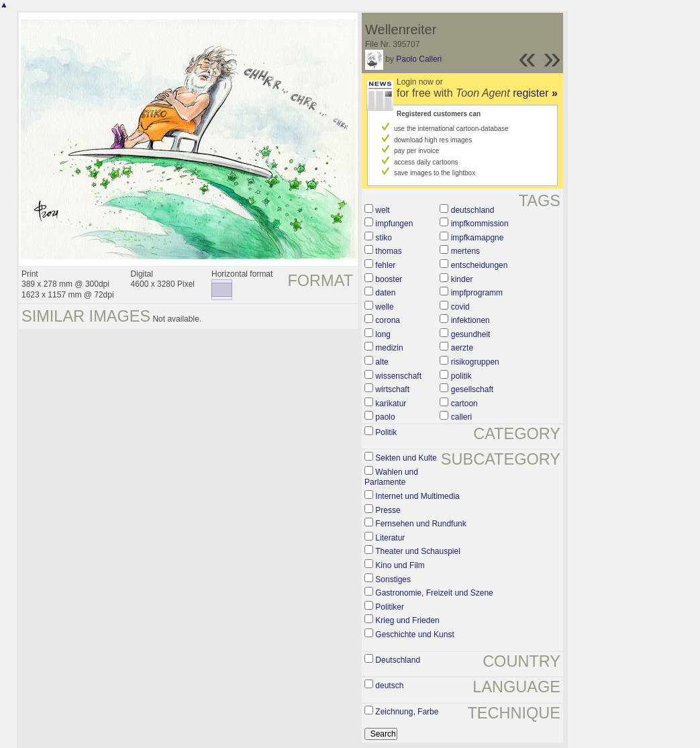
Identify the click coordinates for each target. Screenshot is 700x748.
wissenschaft (398, 376)
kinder (462, 279)
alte (382, 362)
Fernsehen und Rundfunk (420, 524)
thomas (388, 251)
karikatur (391, 404)
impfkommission (480, 224)
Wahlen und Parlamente (391, 477)
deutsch (389, 686)
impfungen (394, 224)
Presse (388, 510)
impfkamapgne (478, 238)
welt (382, 210)
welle (384, 307)
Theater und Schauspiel (418, 551)
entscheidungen (480, 265)
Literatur (390, 538)
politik (461, 376)
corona (388, 320)
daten (385, 293)
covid (460, 307)
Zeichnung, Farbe (407, 712)
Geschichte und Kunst (414, 635)
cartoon (464, 404)
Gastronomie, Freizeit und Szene (434, 593)
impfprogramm (477, 293)
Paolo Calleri (419, 59)
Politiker (390, 607)
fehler (385, 265)
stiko (384, 238)
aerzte (462, 348)
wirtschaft (392, 389)
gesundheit (471, 334)
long (383, 334)
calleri (461, 417)
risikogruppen (475, 362)
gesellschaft (472, 389)
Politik (386, 432)
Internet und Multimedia (417, 496)
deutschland (473, 210)
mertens (465, 251)
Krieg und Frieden (407, 620)
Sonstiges (393, 579)
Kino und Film (400, 565)
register (535, 93)
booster (389, 279)
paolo (385, 417)
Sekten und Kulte (406, 458)
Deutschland (398, 660)
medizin (389, 348)
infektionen (470, 320)
